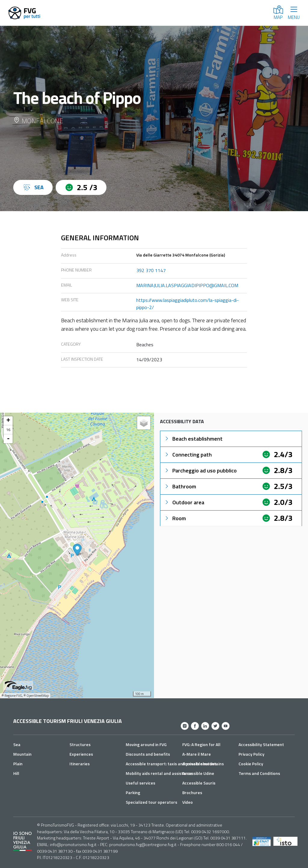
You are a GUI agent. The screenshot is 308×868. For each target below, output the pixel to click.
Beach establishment (193, 439)
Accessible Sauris (199, 783)
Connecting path (188, 455)
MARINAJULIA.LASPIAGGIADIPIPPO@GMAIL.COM (187, 285)
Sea (17, 744)
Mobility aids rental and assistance (159, 773)
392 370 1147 (151, 270)
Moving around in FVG (146, 744)
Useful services (140, 783)
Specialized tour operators (151, 802)
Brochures (192, 792)
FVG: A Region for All (201, 744)
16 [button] (8, 430)
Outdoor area (184, 502)
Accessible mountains (203, 764)
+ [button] (8, 421)
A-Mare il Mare (197, 754)
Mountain (22, 754)
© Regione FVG (12, 696)
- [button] (8, 439)
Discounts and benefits (148, 754)
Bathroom (180, 486)
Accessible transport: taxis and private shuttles (171, 764)
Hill (16, 773)
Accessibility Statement (261, 744)
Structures (80, 744)
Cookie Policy (251, 764)
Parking (133, 792)
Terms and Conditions (259, 773)
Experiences (81, 754)
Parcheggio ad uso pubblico (200, 470)
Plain (18, 764)
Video (188, 802)
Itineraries (80, 764)
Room (175, 518)
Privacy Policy (251, 754)
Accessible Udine (198, 773)
